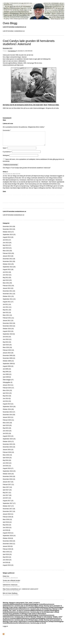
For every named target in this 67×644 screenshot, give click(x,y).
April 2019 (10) (7, 557)
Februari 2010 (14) (8, 353)
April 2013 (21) (7, 251)
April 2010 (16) (7, 347)
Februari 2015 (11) (8, 423)
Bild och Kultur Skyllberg (11, 597)
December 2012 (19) (9, 261)
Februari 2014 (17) (8, 390)
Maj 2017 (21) (7, 495)
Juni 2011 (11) (7, 310)
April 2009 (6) (7, 380)
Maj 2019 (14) (7, 560)
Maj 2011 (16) (7, 312)
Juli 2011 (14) (7, 307)
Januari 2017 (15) (8, 485)
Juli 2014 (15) (7, 404)
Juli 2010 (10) (7, 339)
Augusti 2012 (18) (8, 272)
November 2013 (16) (9, 232)
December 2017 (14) (9, 514)
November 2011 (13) (9, 296)
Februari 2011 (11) (8, 321)
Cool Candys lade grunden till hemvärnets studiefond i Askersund (29, 42)
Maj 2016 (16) (7, 463)
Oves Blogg (10, 23)
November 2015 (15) (9, 447)
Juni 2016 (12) (7, 466)
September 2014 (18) (9, 409)
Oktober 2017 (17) (8, 509)
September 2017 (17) (9, 506)
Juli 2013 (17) (7, 243)
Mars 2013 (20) (7, 253)
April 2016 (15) (7, 460)
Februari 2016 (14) (8, 455)
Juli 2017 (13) (7, 501)
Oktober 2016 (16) (8, 476)
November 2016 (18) (9, 479)
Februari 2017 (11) (8, 487)
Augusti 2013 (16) (8, 240)
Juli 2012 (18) (7, 275)
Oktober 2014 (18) (8, 412)
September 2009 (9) (9, 366)
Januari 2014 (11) (8, 388)
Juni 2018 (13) (7, 530)
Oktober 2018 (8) (8, 541)
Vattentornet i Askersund (11, 588)
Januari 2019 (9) (8, 549)
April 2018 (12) (7, 525)
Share (4, 120)
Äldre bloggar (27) (8, 382)
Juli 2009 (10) (7, 372)
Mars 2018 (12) (7, 522)
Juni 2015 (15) (7, 433)
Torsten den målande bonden (11, 584)
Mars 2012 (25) (7, 286)
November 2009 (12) (9, 361)
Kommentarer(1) (7, 118)
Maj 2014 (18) (7, 398)
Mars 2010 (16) (7, 350)
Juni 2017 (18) (7, 498)
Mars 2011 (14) (7, 318)
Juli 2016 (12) (7, 468)
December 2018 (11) (9, 546)
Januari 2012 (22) (8, 291)
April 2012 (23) (7, 283)
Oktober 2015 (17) (8, 444)
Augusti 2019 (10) (8, 568)
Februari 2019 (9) (8, 552)
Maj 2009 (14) (7, 374)
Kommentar (7, 130)
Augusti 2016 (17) (8, 471)
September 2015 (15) (9, 442)
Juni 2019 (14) (7, 562)
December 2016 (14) (9, 482)
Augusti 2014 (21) (8, 407)
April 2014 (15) (7, 396)
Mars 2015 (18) (7, 425)
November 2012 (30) (9, 264)
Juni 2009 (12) (7, 377)
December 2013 (8, 48)
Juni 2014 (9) (7, 401)
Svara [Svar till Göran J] (4, 194)
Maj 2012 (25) (7, 280)
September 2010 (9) (9, 337)
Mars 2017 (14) (7, 490)
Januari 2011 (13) (8, 323)
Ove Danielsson (12, 51)
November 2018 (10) (9, 544)
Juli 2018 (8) (6, 533)
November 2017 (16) (9, 511)
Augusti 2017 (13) (8, 503)
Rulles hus (10, 580)
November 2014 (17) (9, 415)
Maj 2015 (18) (7, 431)
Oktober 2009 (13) (8, 364)
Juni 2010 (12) (7, 342)
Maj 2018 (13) (7, 528)
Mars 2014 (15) (7, 393)
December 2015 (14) (9, 450)
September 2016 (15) (9, 474)
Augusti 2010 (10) (8, 334)
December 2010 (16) (9, 326)
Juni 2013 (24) (7, 245)
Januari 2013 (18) (8, 259)
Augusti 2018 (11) (8, 536)
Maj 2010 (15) (7, 345)
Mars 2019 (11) (7, 554)
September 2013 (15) (9, 237)
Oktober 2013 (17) (8, 235)
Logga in (5, 629)
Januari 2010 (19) (8, 355)
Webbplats (6, 158)
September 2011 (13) (9, 302)
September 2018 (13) (9, 538)
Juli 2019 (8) (6, 565)
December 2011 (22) (9, 294)
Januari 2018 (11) (8, 517)
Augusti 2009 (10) (8, 369)
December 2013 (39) (9, 229)
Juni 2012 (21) (7, 278)
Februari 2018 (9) (8, 519)
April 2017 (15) (7, 493)
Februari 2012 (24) (8, 288)
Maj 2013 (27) (7, 248)
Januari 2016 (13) (8, 452)
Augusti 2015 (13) (8, 439)
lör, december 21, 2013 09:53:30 (24, 51)
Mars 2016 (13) (7, 458)
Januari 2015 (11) (8, 420)
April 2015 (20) (7, 428)
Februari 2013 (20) (8, 256)
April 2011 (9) (7, 315)
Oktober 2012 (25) (8, 267)
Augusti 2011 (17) (8, 304)
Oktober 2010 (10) (8, 331)
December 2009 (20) (9, 358)
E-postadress (7, 154)
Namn (5, 151)
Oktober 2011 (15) (8, 299)
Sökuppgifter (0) (8, 385)
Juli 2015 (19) (7, 436)
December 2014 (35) (9, 417)
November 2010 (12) (9, 329)
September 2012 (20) (9, 269)
